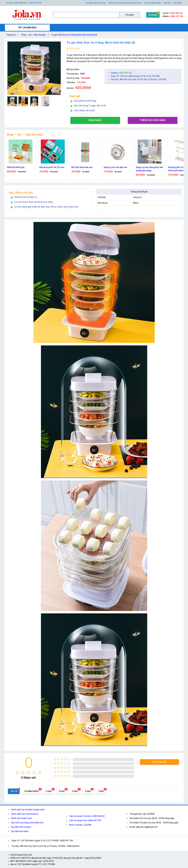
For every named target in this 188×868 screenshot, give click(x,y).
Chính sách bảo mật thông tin (25, 814)
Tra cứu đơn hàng (152, 3)
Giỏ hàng (153, 15)
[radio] (17, 773)
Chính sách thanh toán (21, 818)
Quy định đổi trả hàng (95, 3)
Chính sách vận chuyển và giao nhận (28, 810)
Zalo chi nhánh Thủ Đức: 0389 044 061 (87, 816)
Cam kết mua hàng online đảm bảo (125, 3)
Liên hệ (167, 3)
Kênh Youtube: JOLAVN (80, 825)
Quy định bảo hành (20, 831)
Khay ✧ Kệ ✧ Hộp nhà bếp (34, 35)
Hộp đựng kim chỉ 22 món (84, 167)
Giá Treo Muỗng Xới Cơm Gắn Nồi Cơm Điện (19, 169)
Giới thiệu (177, 3)
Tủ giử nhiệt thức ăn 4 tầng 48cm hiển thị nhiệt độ (74, 35)
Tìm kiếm (130, 15)
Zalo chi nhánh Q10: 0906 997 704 (85, 820)
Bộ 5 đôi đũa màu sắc (114, 167)
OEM (82, 74)
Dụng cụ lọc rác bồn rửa (148, 167)
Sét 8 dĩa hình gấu (48, 167)
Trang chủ (13, 35)
